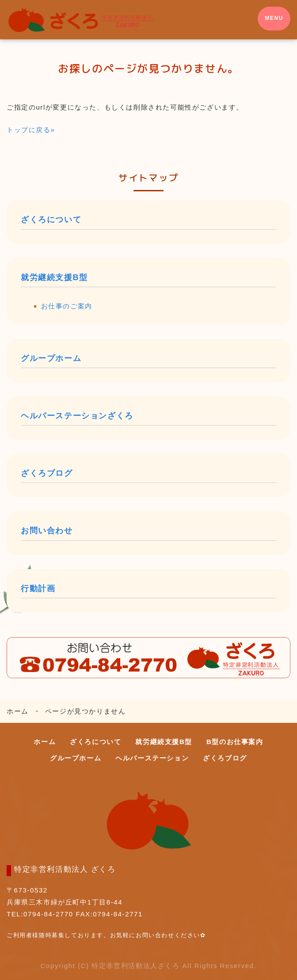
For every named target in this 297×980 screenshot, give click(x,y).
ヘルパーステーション (152, 758)
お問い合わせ (47, 531)
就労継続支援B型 (54, 277)
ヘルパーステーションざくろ (77, 416)
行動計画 (38, 589)
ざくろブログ (47, 473)
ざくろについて (51, 220)
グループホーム (51, 358)
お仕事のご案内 (67, 306)
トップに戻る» (31, 130)
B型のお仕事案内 (235, 742)
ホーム (18, 711)
